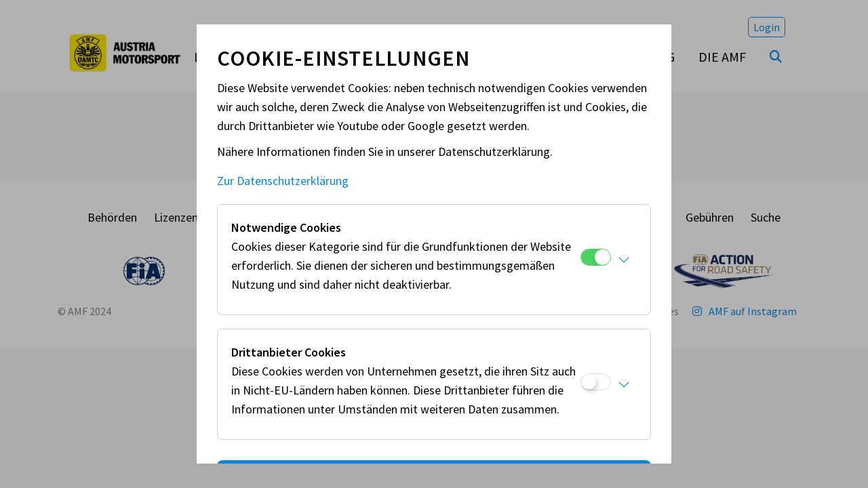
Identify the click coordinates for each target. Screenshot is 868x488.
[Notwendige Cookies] (596, 257)
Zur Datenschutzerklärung (283, 181)
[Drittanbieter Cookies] (596, 382)
